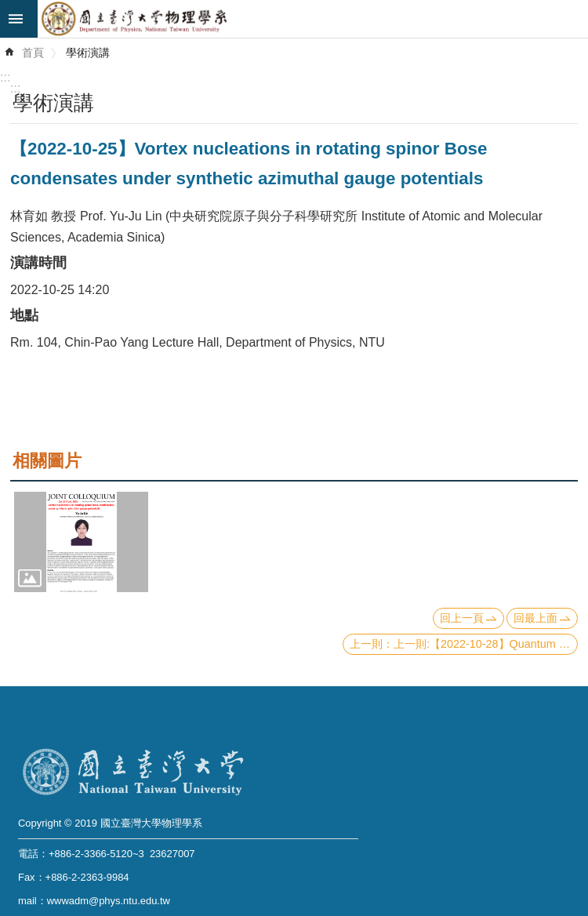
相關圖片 (47, 461)
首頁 (33, 53)
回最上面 (535, 618)
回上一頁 (462, 618)
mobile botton (19, 19)
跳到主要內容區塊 (8, 8)
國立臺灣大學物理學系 (313, 19)
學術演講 (88, 53)
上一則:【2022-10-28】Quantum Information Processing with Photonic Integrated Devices (486, 644)
